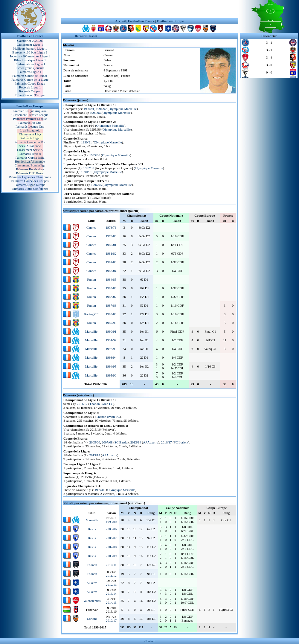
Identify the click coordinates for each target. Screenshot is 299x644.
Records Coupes (30, 91)
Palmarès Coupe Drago (30, 83)
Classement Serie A (30, 150)
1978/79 (111, 227)
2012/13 (111, 585)
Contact (149, 641)
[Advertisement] (149, 9)
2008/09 (111, 556)
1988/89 (111, 314)
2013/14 (136, 442)
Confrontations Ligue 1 (30, 64)
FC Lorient (181, 442)
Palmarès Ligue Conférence (30, 189)
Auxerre (92, 583)
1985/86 (111, 288)
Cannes (91, 227)
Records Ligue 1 (30, 87)
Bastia (92, 529)
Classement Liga (30, 134)
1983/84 (111, 271)
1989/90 (111, 323)
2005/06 (95, 442)
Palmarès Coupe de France (30, 76)
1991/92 (101, 109)
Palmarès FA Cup (30, 123)
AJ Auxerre (150, 442)
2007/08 (107, 442)
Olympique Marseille (123, 109)
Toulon (91, 279)
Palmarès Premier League (30, 119)
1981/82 (111, 253)
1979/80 (111, 236)
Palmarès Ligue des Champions (30, 177)
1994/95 (96, 185)
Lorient (92, 619)
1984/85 (111, 279)
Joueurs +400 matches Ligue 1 (30, 56)
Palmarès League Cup (30, 126)
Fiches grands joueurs (30, 68)
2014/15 (111, 602)
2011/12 (82, 404)
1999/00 (100, 490)
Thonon (92, 565)
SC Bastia (121, 442)
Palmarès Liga (30, 138)
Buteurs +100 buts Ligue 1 (30, 52)
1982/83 (111, 262)
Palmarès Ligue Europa (30, 185)
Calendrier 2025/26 (30, 41)
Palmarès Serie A (30, 154)
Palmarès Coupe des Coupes (30, 181)
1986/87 (111, 297)
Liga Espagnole (30, 130)
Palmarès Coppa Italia (30, 157)
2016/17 (166, 442)
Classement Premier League (30, 115)
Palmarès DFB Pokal (30, 173)
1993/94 (95, 113)
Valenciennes (92, 601)
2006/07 (111, 538)
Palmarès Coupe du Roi (30, 142)
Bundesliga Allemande (30, 161)
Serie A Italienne (30, 146)
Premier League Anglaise (30, 111)
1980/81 (111, 245)
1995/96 (95, 155)
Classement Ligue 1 (30, 45)
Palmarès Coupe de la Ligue (30, 79)
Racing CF (91, 314)
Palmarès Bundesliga (30, 169)
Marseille (91, 331)
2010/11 (111, 565)
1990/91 (89, 109)
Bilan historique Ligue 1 (30, 60)
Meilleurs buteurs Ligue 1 (30, 48)
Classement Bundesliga (30, 165)
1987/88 (111, 305)
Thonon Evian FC (101, 404)
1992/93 (89, 168)
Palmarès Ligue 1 (30, 72)
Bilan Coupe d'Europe (30, 95)
